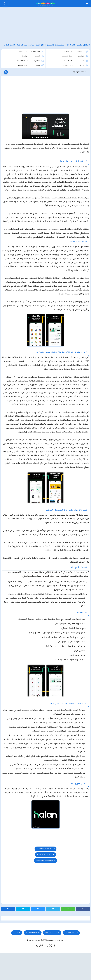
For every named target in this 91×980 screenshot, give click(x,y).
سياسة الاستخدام (31, 960)
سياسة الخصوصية (51, 960)
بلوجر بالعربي (46, 972)
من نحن (15, 960)
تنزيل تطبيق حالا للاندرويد (44, 876)
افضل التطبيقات (67, 64)
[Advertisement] (45, 28)
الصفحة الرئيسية (70, 960)
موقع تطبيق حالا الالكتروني (44, 887)
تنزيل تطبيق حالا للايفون (44, 881)
